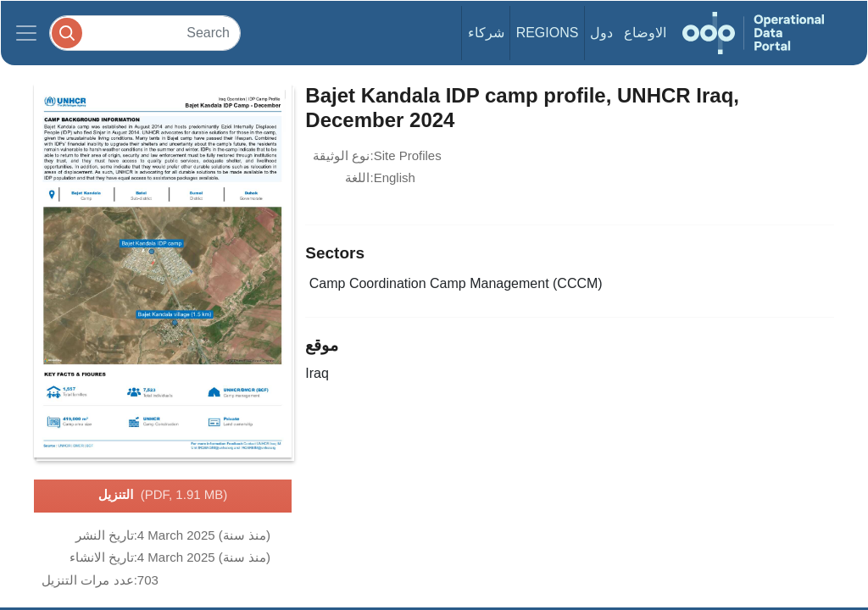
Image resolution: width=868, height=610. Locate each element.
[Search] (145, 33)
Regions (548, 33)
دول (601, 33)
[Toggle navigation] (26, 33)
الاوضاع (645, 33)
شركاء (486, 33)
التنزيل (163, 496)
